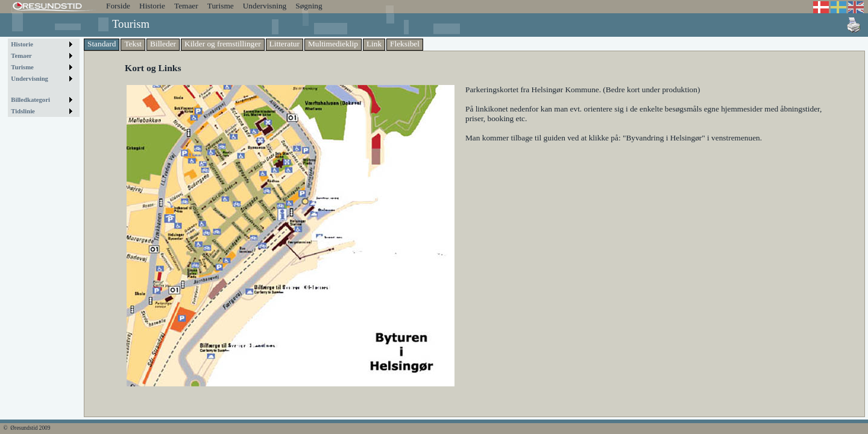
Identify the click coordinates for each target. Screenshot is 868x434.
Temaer (186, 6)
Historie (152, 6)
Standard (102, 44)
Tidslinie (23, 111)
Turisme (221, 6)
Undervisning (265, 6)
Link (374, 44)
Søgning (309, 6)
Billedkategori (30, 100)
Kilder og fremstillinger (223, 44)
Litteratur (285, 44)
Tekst (133, 44)
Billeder (163, 44)
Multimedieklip (333, 44)
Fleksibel (405, 44)
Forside (118, 6)
